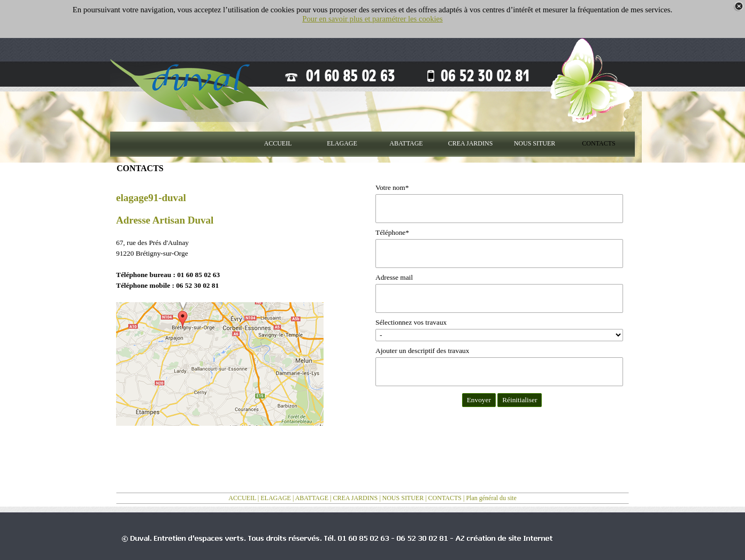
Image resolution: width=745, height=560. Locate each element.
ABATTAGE (312, 498)
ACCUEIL (242, 498)
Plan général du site (491, 498)
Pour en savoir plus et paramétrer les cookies (372, 19)
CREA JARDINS (355, 498)
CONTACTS (445, 498)
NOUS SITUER (403, 498)
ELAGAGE (276, 498)
